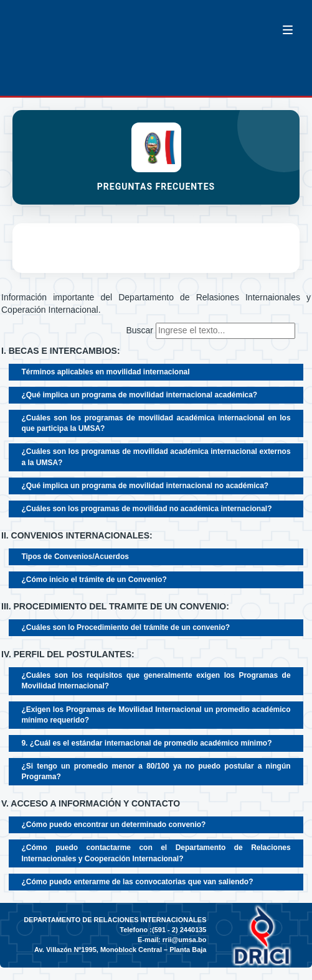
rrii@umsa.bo (185, 940)
